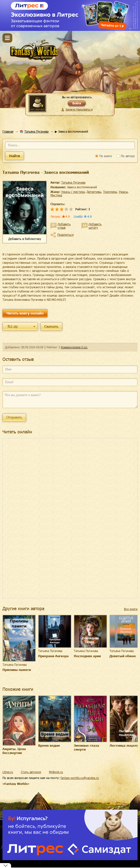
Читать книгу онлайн (25, 313)
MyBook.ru (56, 772)
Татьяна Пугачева (36, 131)
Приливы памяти (17, 670)
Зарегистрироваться (79, 109)
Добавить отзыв (64, 226)
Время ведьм (49, 745)
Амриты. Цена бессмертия (14, 751)
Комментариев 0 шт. (74, 347)
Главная (8, 131)
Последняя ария (87, 656)
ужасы (123, 192)
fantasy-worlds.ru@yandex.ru (80, 778)
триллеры (110, 192)
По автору (126, 156)
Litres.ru (8, 772)
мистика (56, 195)
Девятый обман (123, 656)
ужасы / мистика (73, 192)
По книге (103, 156)
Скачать (51, 326)
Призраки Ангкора (53, 656)
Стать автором (31, 772)
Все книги (131, 609)
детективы (94, 192)
